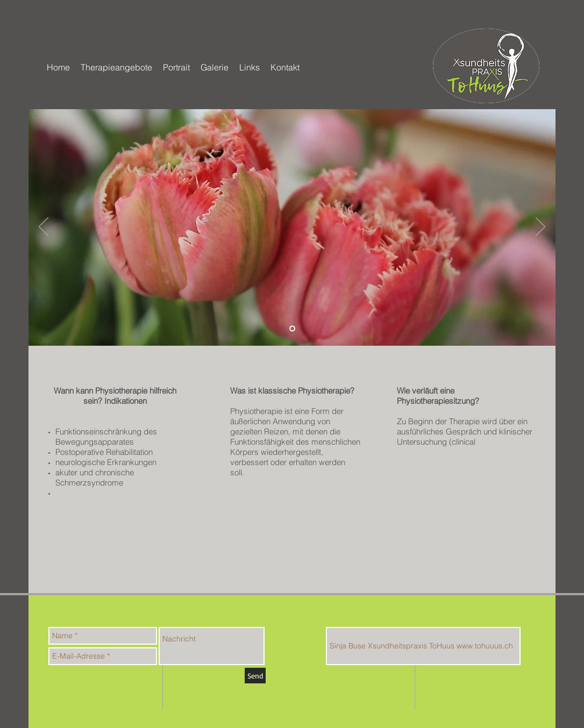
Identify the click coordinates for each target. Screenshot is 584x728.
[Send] (255, 676)
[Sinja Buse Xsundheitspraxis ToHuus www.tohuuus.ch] (423, 646)
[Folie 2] (292, 329)
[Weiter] (540, 227)
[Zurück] (44, 227)
